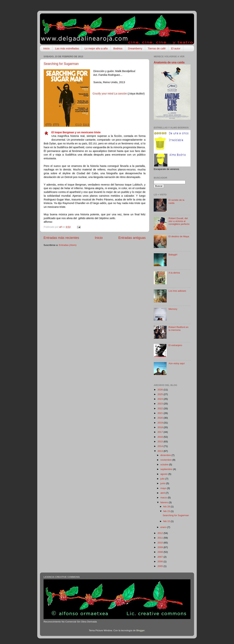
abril (163, 493)
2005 (161, 566)
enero (164, 527)
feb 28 (167, 507)
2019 (161, 423)
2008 (161, 552)
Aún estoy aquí (176, 363)
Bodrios (118, 48)
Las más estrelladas (67, 48)
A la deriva (174, 273)
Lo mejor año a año (96, 48)
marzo (164, 498)
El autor (176, 48)
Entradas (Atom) (68, 245)
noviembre (166, 460)
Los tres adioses (177, 291)
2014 (161, 446)
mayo (164, 488)
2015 (161, 442)
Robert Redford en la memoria (178, 329)
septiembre (167, 469)
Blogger (140, 630)
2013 (161, 451)
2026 (161, 390)
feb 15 (167, 521)
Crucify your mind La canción (110, 94)
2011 (161, 538)
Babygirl (173, 255)
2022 (161, 408)
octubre (165, 465)
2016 (161, 437)
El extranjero (175, 345)
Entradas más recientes (61, 238)
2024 (161, 399)
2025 (161, 394)
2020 (161, 418)
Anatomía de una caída (169, 62)
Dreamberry (135, 48)
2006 (161, 561)
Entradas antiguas (132, 238)
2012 (161, 533)
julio (163, 479)
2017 (161, 432)
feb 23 (167, 511)
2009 (161, 547)
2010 (161, 543)
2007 (161, 557)
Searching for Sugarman (61, 64)
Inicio (46, 48)
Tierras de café (157, 48)
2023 (161, 404)
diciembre (166, 455)
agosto (164, 474)
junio (163, 483)
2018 (161, 427)
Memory (173, 309)
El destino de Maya (179, 236)
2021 (161, 413)
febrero (165, 502)
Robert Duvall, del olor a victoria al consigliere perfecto (179, 221)
